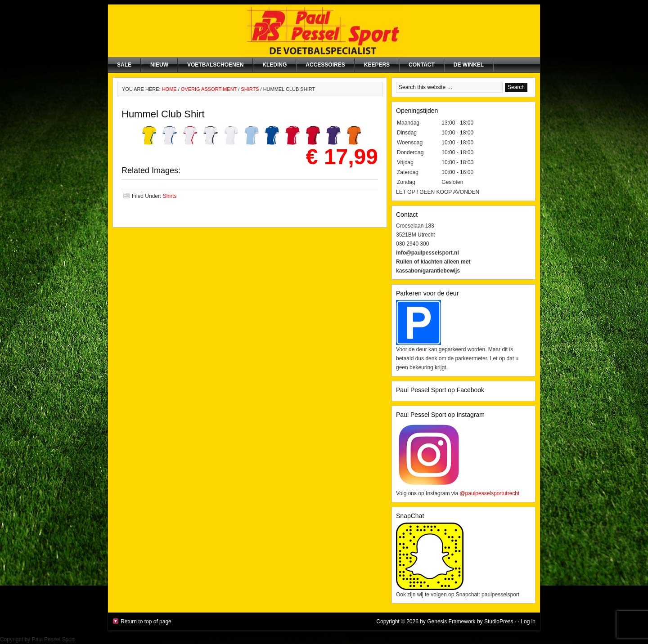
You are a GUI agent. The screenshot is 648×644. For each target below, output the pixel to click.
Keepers (377, 65)
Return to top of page (146, 622)
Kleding (274, 65)
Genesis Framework (451, 622)
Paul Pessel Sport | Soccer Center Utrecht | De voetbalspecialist (324, 31)
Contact (422, 65)
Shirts (170, 196)
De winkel (469, 65)
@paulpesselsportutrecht (489, 493)
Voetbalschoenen (215, 65)
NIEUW (159, 65)
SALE (124, 65)
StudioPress (499, 622)
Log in (528, 622)
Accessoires (325, 65)
